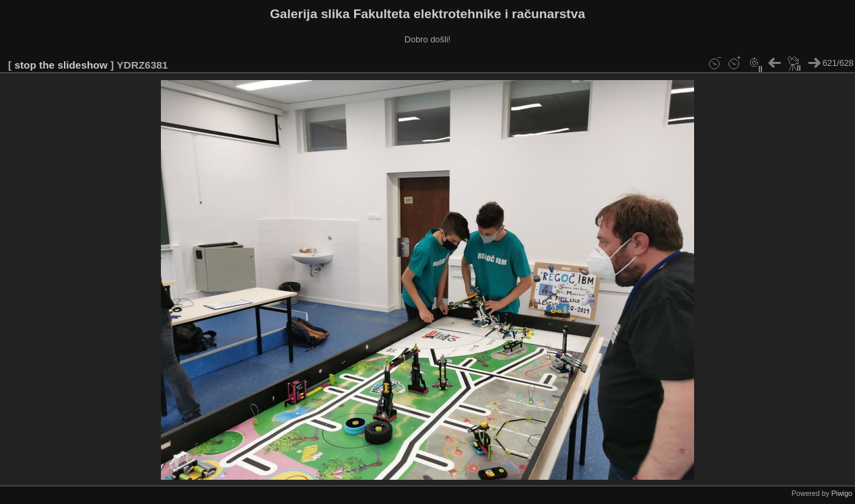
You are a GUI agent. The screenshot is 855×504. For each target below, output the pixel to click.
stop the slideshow (61, 65)
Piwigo (842, 493)
